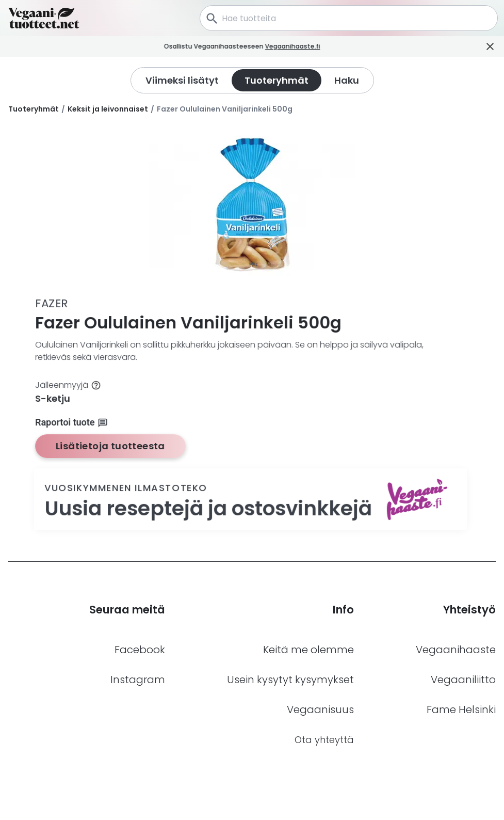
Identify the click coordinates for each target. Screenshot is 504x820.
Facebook (140, 650)
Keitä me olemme (308, 650)
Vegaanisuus (320, 709)
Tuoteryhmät (34, 109)
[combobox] (349, 18)
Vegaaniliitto (463, 680)
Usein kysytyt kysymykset (290, 680)
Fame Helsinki (461, 709)
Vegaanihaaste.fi (303, 46)
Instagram (138, 680)
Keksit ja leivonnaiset (108, 109)
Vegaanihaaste (456, 650)
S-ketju (53, 398)
